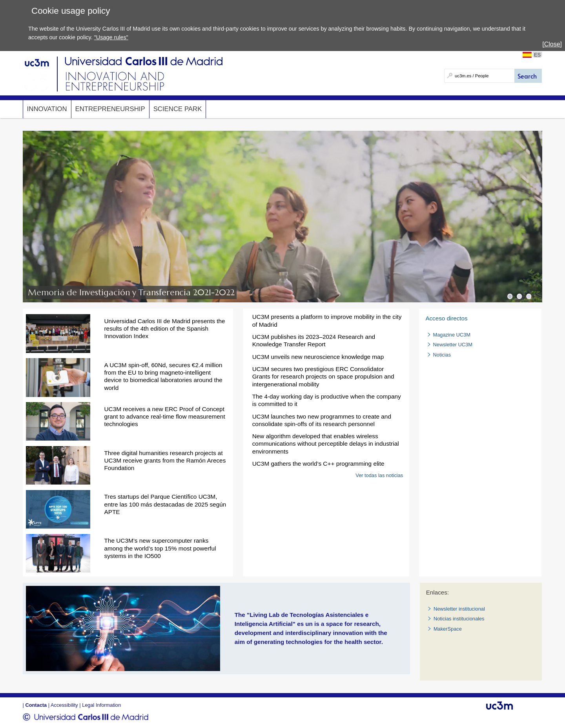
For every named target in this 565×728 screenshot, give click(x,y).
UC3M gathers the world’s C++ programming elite (318, 464)
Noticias (442, 355)
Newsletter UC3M (453, 345)
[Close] (552, 44)
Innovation (47, 109)
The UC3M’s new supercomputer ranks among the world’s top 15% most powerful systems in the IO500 (160, 548)
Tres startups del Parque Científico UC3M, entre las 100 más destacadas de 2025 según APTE (165, 504)
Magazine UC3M (452, 335)
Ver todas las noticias (379, 475)
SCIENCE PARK (178, 109)
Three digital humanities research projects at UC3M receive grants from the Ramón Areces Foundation (165, 460)
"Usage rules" (111, 37)
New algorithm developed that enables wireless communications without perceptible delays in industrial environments (326, 444)
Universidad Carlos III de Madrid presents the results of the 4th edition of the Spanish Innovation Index (164, 328)
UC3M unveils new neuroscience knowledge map (318, 357)
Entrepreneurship (110, 109)
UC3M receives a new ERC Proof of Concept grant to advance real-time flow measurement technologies (164, 416)
